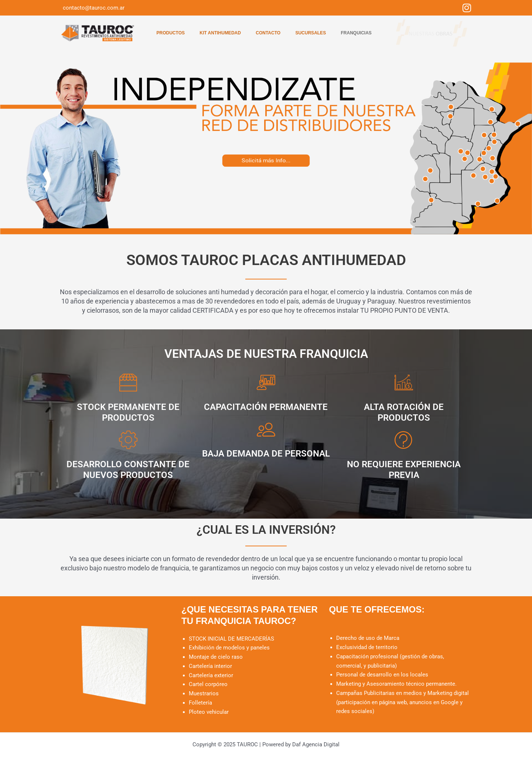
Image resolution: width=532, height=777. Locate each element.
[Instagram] (467, 8)
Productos (169, 33)
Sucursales (311, 33)
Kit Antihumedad (220, 33)
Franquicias (357, 33)
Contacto (268, 33)
